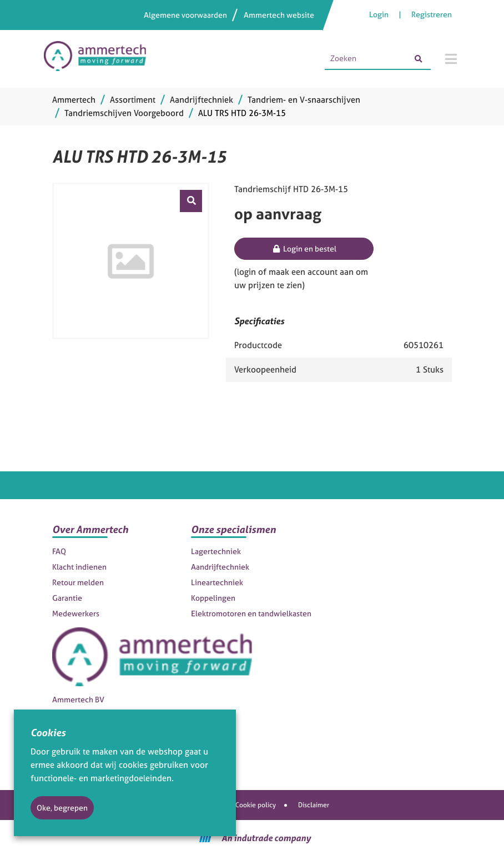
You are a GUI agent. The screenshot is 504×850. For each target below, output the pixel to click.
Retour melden (78, 582)
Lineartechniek (217, 582)
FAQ (59, 551)
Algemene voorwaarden (185, 15)
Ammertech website (279, 15)
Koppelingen (213, 598)
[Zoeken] (419, 59)
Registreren (432, 14)
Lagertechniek (216, 551)
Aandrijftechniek (220, 567)
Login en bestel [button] (304, 248)
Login (380, 14)
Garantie (67, 598)
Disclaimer (314, 805)
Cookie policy (256, 805)
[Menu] (451, 59)
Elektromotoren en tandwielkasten (251, 613)
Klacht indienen (79, 567)
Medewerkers (76, 613)
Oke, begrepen (62, 808)
